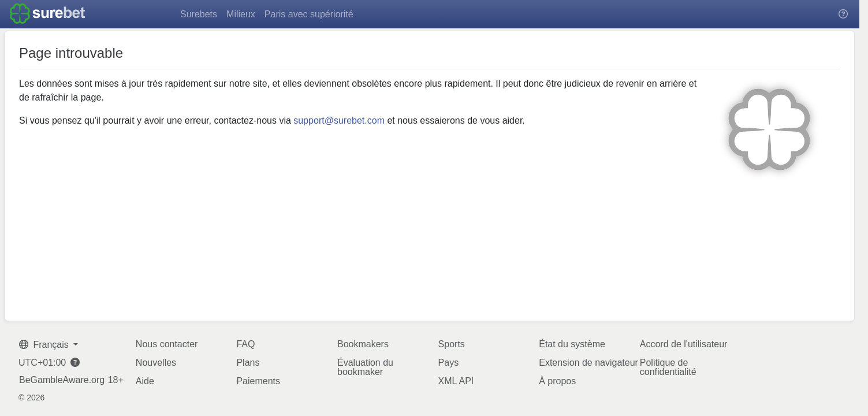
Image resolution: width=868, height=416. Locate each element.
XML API (456, 381)
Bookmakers (363, 344)
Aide (145, 381)
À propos (557, 381)
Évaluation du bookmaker (365, 367)
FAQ (245, 344)
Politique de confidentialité (668, 367)
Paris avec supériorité (309, 14)
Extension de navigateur (588, 363)
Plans (248, 363)
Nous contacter (167, 344)
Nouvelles (156, 363)
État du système (572, 344)
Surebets (199, 14)
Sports (452, 344)
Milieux (241, 14)
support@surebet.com (339, 120)
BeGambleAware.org (62, 380)
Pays (449, 363)
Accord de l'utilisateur (684, 344)
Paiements (258, 381)
